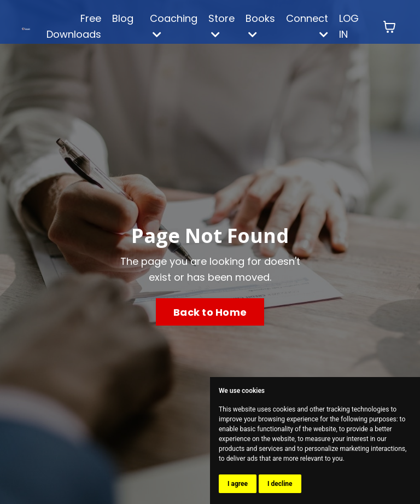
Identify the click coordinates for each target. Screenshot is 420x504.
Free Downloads (74, 26)
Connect (307, 25)
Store (221, 25)
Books (260, 25)
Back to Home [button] (210, 312)
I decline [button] (280, 484)
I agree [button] (238, 484)
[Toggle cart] (389, 27)
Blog (123, 18)
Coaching (174, 25)
